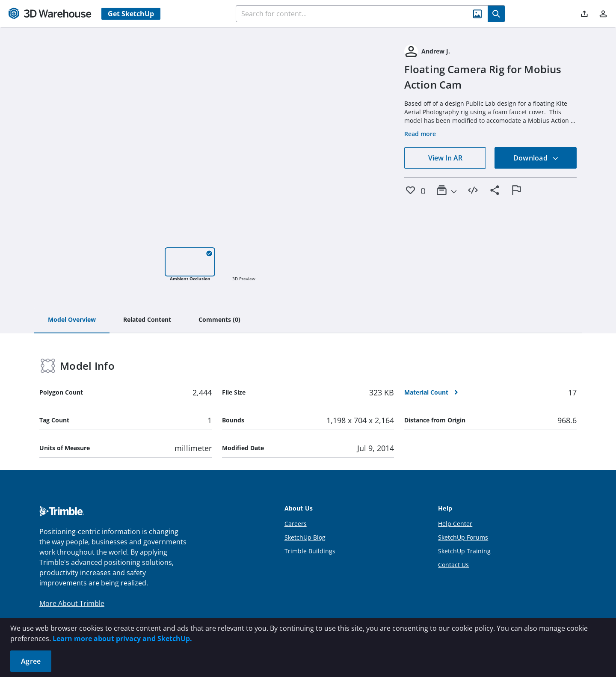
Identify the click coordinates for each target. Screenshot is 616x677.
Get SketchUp (131, 14)
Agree (31, 661)
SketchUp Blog (305, 537)
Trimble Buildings (310, 551)
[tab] (72, 320)
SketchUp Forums (463, 537)
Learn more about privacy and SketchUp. (122, 638)
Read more (420, 134)
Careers (296, 524)
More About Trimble (72, 603)
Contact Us (453, 565)
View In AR (445, 158)
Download (536, 158)
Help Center (455, 524)
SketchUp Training (464, 551)
